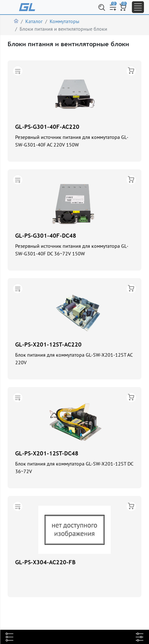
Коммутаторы (65, 21)
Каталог (34, 21)
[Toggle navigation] (138, 7)
